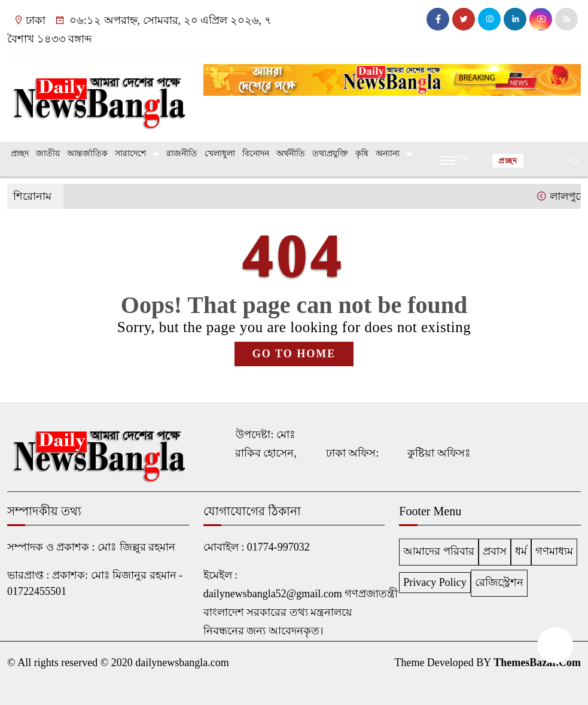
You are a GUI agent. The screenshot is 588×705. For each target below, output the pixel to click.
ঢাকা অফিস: (353, 453)
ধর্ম (521, 551)
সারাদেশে (130, 154)
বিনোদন (256, 154)
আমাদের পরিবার (439, 551)
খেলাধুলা (220, 154)
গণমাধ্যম (554, 551)
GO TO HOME (294, 354)
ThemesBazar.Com (537, 663)
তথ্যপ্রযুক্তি (330, 154)
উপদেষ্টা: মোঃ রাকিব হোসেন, (266, 444)
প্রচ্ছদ (20, 154)
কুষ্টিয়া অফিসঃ (439, 453)
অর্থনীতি (291, 154)
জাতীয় (48, 154)
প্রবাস (495, 551)
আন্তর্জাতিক (87, 154)
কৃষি (362, 154)
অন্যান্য (388, 154)
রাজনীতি (182, 154)
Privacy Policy (435, 582)
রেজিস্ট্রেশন (499, 582)
